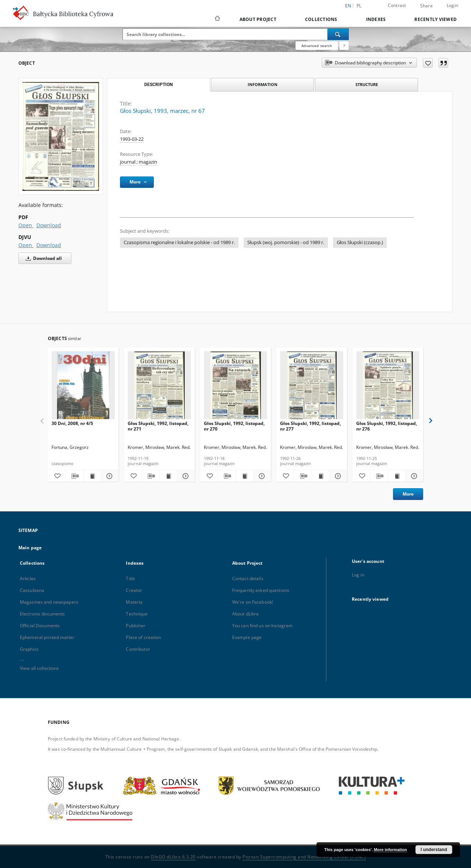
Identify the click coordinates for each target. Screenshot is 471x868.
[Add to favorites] (428, 63)
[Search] (338, 34)
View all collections (39, 668)
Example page (247, 637)
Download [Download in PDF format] (49, 225)
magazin (148, 162)
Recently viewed (435, 19)
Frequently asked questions (261, 590)
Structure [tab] (367, 84)
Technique (137, 614)
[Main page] (217, 19)
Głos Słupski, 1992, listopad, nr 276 (387, 426)
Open (26, 225)
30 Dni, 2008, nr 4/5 (72, 423)
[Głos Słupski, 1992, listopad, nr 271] (159, 387)
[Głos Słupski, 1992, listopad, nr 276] (388, 387)
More (408, 494)
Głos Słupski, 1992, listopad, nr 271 (158, 426)
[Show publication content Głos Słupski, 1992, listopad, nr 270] (245, 476)
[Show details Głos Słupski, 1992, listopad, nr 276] (413, 476)
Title (130, 578)
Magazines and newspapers (49, 602)
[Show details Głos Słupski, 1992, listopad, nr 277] (337, 476)
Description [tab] (158, 85)
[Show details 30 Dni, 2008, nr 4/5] (109, 476)
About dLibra (245, 614)
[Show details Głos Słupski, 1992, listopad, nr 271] (185, 476)
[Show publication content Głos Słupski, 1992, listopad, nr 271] (168, 476)
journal (128, 162)
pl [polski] (359, 6)
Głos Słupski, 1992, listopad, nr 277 (310, 426)
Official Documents (40, 626)
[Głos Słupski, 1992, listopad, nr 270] (235, 387)
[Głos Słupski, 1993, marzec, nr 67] (61, 136)
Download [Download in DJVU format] (49, 245)
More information (390, 850)
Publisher (136, 626)
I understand (434, 850)
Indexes (376, 19)
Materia (134, 602)
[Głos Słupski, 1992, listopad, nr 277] (312, 387)
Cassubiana (32, 590)
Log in (358, 575)
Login (452, 5)
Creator (134, 590)
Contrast (397, 5)
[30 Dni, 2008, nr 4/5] (83, 387)
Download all (43, 258)
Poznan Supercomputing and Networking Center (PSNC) (304, 857)
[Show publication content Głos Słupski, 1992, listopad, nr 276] (397, 476)
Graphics (29, 649)
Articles (28, 578)
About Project (258, 19)
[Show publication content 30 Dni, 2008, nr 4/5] (92, 476)
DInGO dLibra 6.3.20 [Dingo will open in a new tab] (173, 857)
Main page (30, 548)
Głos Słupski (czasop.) (360, 242)
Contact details (248, 578)
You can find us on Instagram (262, 626)
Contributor (138, 649)
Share (426, 6)
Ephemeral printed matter (47, 637)
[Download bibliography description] (74, 476)
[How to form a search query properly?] (344, 46)
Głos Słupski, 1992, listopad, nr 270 (234, 426)
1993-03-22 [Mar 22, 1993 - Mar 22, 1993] (132, 139)
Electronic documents (42, 614)
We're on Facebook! (253, 602)
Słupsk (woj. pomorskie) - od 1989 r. (286, 242)
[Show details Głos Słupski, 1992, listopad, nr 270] (261, 476)
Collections (321, 19)
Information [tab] (263, 84)
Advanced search (317, 46)
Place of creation (143, 637)
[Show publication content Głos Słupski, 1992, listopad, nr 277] (321, 476)
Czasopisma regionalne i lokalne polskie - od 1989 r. (179, 242)
